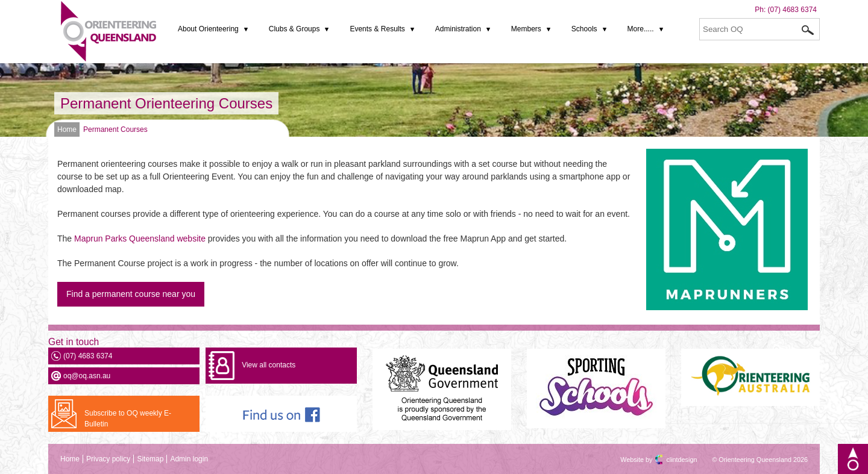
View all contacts (269, 365)
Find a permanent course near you (131, 294)
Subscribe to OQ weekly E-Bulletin (128, 419)
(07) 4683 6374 (792, 10)
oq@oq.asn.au (87, 376)
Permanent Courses (115, 129)
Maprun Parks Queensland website (140, 239)
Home (67, 129)
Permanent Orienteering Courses (166, 103)
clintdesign (671, 460)
